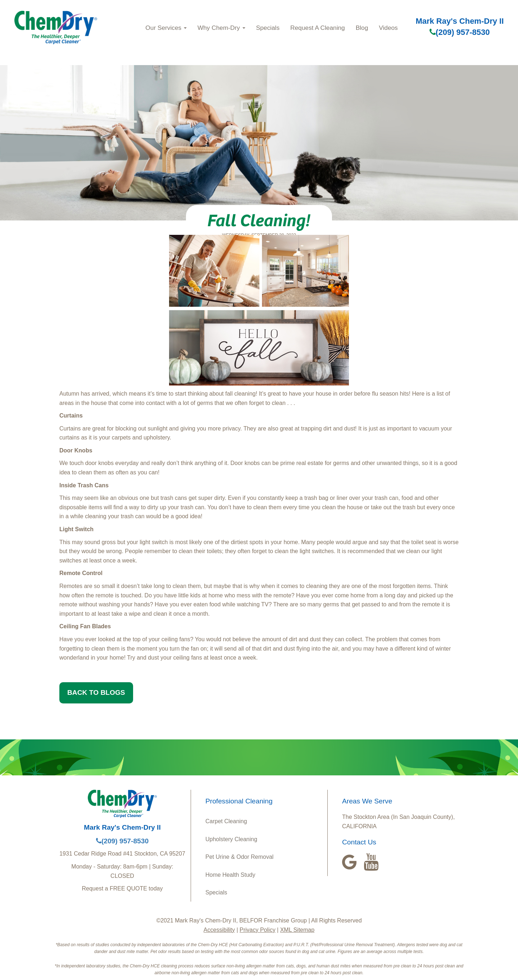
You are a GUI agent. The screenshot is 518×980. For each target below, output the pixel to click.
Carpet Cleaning (226, 821)
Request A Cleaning (318, 28)
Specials (268, 28)
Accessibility (219, 930)
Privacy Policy (258, 930)
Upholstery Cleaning (231, 839)
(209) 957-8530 (460, 32)
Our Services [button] (166, 28)
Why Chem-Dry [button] (221, 28)
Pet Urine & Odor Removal (239, 857)
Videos (388, 28)
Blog (362, 28)
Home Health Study (230, 875)
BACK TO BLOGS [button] (96, 692)
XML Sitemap (297, 930)
